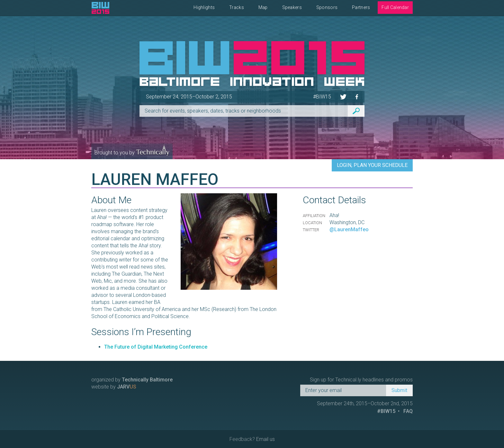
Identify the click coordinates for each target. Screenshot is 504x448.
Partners (361, 7)
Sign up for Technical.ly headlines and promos (361, 380)
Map (263, 7)
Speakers (292, 7)
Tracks (237, 7)
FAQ (408, 411)
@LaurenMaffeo (349, 229)
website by (114, 387)
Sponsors (327, 7)
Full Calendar (395, 7)
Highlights (204, 7)
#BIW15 (322, 97)
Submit (399, 390)
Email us (265, 439)
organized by (132, 380)
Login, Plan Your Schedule (372, 165)
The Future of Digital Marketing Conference (156, 347)
